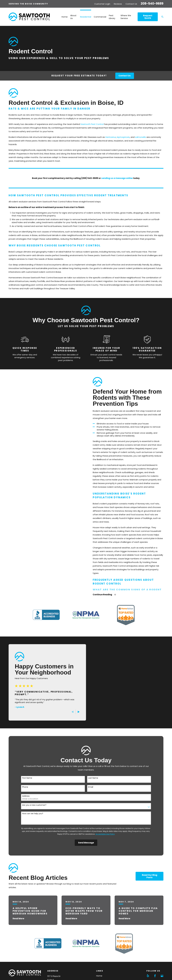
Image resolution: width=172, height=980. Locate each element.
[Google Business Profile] (162, 976)
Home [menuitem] (65, 17)
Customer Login (102, 4)
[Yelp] (148, 976)
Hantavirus (111, 137)
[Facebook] (155, 976)
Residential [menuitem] (86, 17)
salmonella (140, 137)
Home (99, 976)
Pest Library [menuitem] (112, 17)
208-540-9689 (152, 4)
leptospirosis (123, 137)
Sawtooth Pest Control (92, 124)
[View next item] (75, 712)
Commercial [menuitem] (100, 17)
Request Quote (148, 17)
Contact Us (131, 4)
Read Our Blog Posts (150, 876)
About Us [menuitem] (73, 17)
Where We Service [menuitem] (126, 17)
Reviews (118, 4)
